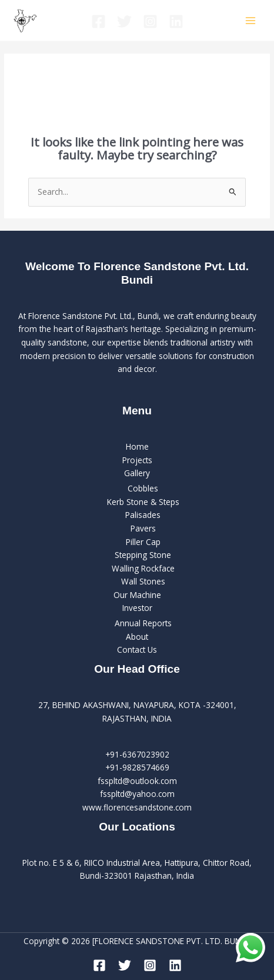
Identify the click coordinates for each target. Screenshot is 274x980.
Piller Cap (143, 542)
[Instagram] (150, 21)
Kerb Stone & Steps (143, 502)
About (137, 637)
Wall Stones (143, 581)
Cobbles (143, 488)
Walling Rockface (143, 568)
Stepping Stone (143, 555)
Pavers (143, 528)
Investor (137, 608)
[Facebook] (98, 21)
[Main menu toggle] (251, 20)
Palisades (143, 515)
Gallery (137, 473)
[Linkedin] (176, 21)
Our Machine (137, 595)
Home (137, 446)
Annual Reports (143, 623)
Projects (137, 460)
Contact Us (137, 650)
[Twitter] (124, 21)
